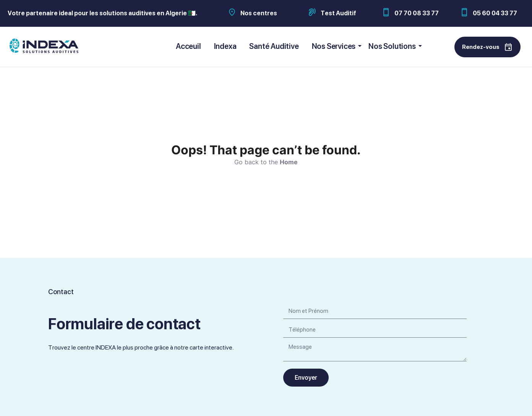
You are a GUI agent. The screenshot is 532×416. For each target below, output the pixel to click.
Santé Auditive (274, 46)
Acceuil (188, 46)
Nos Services (335, 46)
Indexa (225, 46)
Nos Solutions (393, 46)
